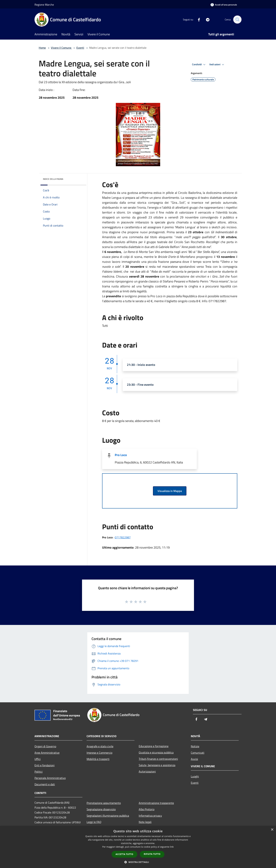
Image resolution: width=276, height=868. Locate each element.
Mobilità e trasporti (98, 759)
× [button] (272, 830)
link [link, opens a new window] (172, 847)
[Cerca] (237, 20)
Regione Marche (44, 5)
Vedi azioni (217, 65)
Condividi (199, 65)
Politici (39, 772)
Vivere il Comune (61, 48)
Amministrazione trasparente (156, 803)
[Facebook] (197, 19)
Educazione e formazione (154, 746)
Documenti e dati (45, 784)
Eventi (80, 48)
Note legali (145, 822)
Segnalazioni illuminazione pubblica (108, 816)
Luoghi (195, 776)
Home (42, 48)
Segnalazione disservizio (101, 809)
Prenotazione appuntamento (104, 803)
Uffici (38, 759)
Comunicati (198, 753)
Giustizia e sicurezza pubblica (156, 752)
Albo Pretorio (147, 809)
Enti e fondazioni (45, 765)
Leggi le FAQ (94, 822)
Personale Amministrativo (50, 778)
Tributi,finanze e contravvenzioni (158, 759)
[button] (138, 862)
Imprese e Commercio (99, 753)
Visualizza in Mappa (170, 491)
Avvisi (194, 759)
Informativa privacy (150, 816)
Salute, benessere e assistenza (157, 765)
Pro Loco (121, 455)
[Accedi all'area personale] (224, 5)
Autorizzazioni (147, 771)
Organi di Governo (45, 746)
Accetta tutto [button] (124, 854)
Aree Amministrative (47, 753)
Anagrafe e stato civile (100, 746)
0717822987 (123, 537)
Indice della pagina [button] (53, 179)
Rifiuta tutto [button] (152, 854)
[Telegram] (206, 19)
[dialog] (138, 847)
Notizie (195, 746)
